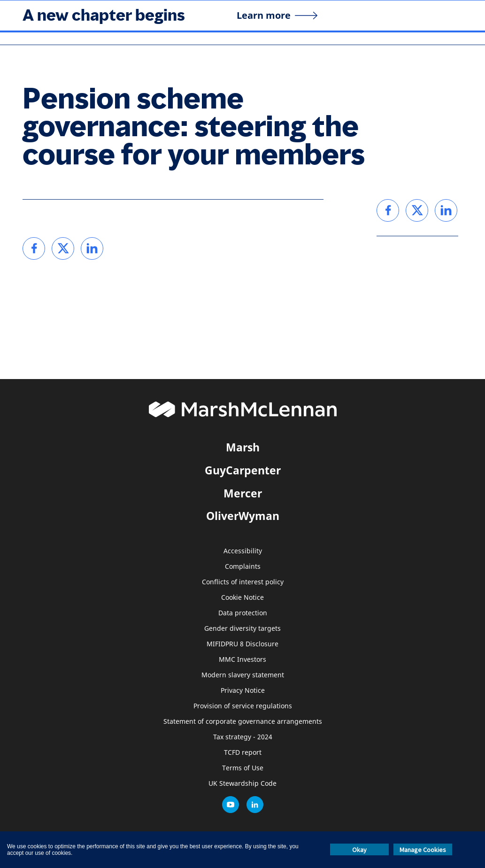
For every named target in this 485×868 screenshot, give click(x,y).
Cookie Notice (242, 598)
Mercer (243, 493)
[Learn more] (277, 15)
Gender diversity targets (242, 629)
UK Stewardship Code (242, 784)
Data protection (243, 613)
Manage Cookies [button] (423, 850)
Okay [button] (359, 850)
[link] (34, 248)
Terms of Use (243, 768)
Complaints (243, 567)
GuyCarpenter (243, 470)
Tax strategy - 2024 (243, 737)
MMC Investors (242, 660)
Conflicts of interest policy (243, 582)
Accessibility (243, 551)
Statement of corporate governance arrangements (243, 722)
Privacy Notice (243, 691)
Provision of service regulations (243, 706)
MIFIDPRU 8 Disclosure (242, 644)
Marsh (243, 447)
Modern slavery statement (243, 675)
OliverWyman (243, 516)
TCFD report (243, 753)
